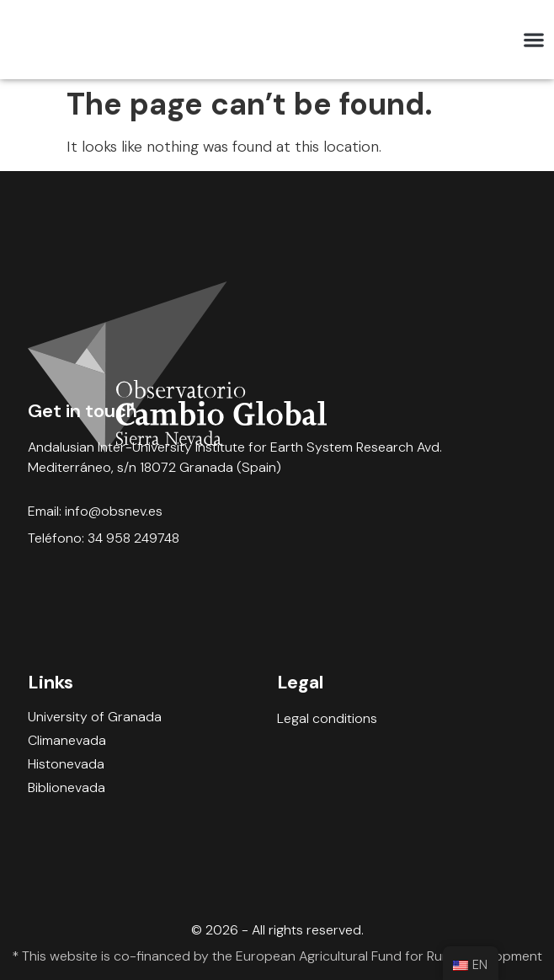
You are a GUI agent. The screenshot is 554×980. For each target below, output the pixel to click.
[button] (533, 40)
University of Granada (95, 717)
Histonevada (66, 764)
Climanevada (67, 741)
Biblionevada (67, 788)
